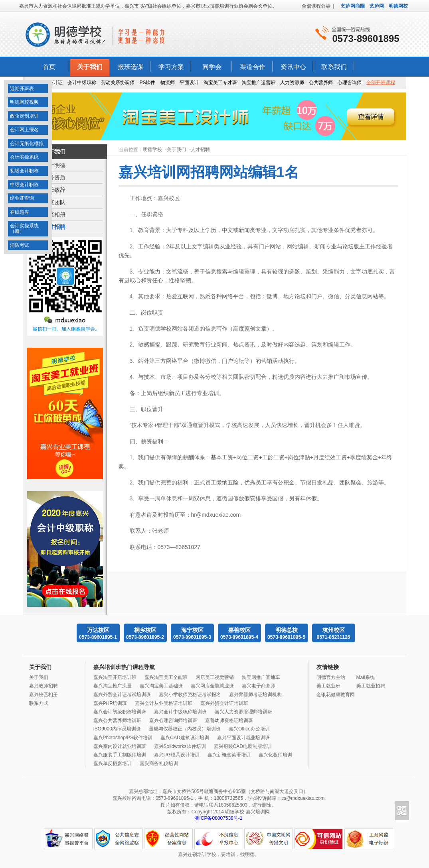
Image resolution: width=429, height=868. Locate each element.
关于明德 (54, 165)
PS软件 (147, 83)
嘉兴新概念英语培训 (229, 755)
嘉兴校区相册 (43, 695)
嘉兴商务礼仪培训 (159, 764)
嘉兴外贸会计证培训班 (224, 703)
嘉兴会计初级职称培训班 (120, 712)
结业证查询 (22, 198)
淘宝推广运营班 (259, 83)
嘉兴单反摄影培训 (113, 764)
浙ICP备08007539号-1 (218, 818)
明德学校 (152, 150)
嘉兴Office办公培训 (249, 729)
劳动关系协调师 (118, 83)
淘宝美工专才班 (220, 83)
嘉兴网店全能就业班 (212, 686)
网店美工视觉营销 (215, 677)
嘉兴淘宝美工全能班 (166, 677)
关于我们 (90, 67)
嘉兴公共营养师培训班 (117, 720)
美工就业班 (328, 686)
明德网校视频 (24, 102)
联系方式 (39, 703)
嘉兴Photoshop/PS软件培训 (123, 738)
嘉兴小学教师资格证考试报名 (190, 695)
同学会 (212, 67)
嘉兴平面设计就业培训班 (243, 738)
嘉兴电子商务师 (259, 686)
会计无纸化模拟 (27, 144)
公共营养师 (321, 83)
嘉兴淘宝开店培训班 (115, 677)
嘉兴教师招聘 (43, 686)
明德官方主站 (331, 677)
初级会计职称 (24, 171)
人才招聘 (54, 227)
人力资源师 (292, 83)
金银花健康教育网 (336, 695)
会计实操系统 (24, 157)
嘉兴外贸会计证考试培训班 (122, 695)
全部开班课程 (381, 83)
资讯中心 (293, 67)
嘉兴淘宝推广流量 (113, 686)
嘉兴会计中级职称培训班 (180, 712)
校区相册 (54, 215)
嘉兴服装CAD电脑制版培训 (243, 746)
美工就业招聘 (371, 686)
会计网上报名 (24, 130)
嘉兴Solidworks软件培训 (180, 746)
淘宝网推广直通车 (261, 677)
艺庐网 (377, 6)
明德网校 (398, 6)
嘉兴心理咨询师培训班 (173, 720)
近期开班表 (22, 89)
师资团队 (54, 202)
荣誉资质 (54, 177)
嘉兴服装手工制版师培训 (120, 755)
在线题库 (20, 212)
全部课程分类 (316, 6)
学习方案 (171, 67)
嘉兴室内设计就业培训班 (120, 746)
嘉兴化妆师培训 (275, 755)
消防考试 (20, 245)
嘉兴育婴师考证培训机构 (255, 695)
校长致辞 (54, 190)
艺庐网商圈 (353, 6)
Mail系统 (366, 677)
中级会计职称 (24, 185)
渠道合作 (253, 67)
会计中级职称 (82, 83)
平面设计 (189, 83)
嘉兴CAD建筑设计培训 (185, 738)
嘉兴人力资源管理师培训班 (243, 712)
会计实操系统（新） (24, 228)
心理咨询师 (350, 83)
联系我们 (334, 67)
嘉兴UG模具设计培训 (177, 755)
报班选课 (130, 67)
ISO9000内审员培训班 (117, 729)
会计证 (55, 83)
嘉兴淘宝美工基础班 (161, 686)
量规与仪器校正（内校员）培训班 (185, 729)
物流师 (168, 83)
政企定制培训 (24, 116)
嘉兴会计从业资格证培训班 (164, 703)
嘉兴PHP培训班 (110, 703)
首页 (49, 67)
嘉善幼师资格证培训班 (229, 720)
